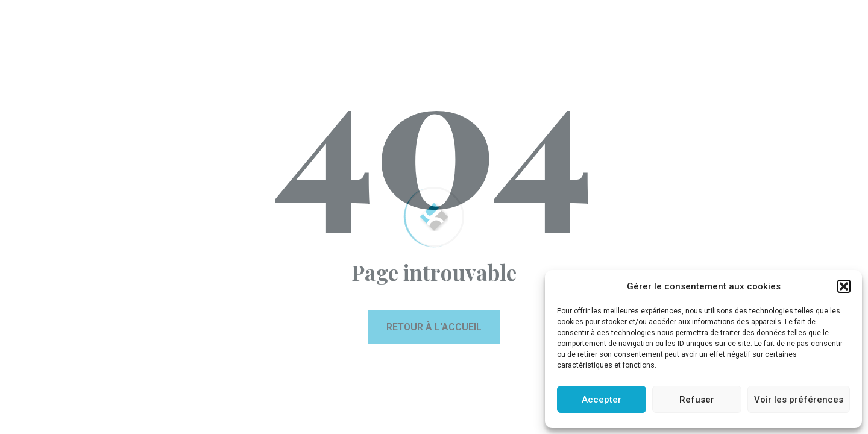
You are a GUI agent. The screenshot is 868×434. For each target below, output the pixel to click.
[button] (844, 286)
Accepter (602, 400)
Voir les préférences (799, 400)
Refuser (697, 400)
